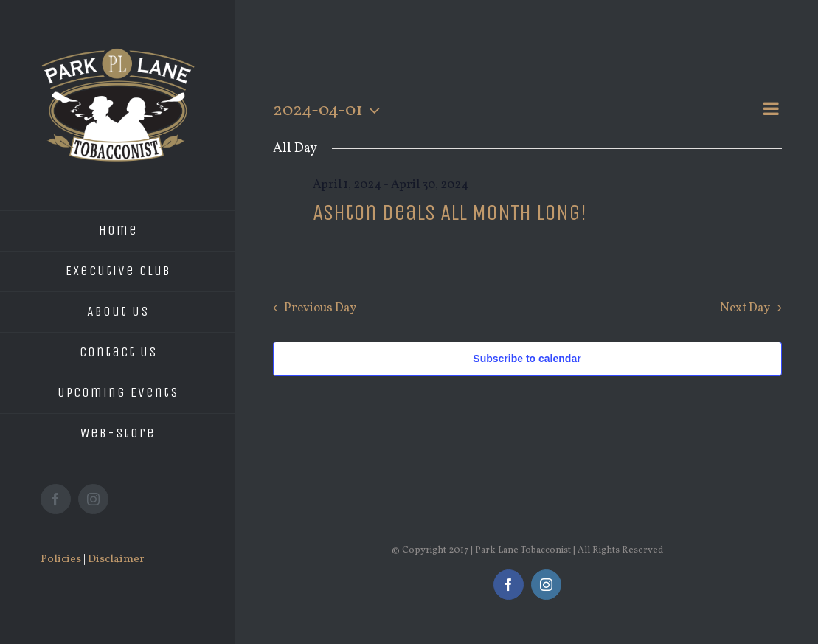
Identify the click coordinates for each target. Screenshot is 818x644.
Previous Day (320, 308)
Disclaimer (116, 560)
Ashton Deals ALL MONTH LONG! (450, 212)
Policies (61, 560)
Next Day (745, 308)
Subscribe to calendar (527, 359)
